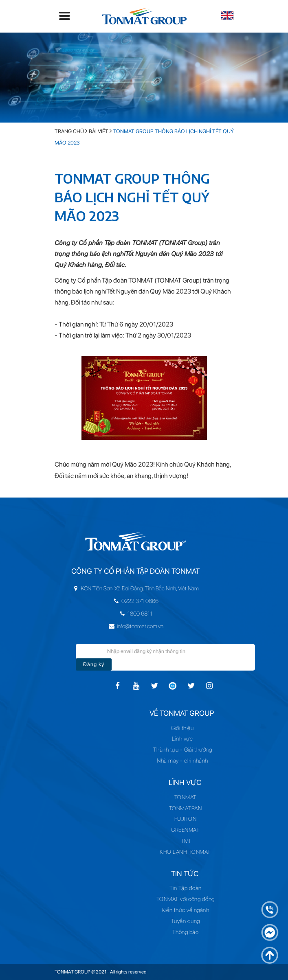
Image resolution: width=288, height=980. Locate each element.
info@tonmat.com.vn (123, 626)
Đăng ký (110, 664)
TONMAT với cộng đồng (186, 899)
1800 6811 (123, 614)
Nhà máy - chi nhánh (185, 761)
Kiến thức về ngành (185, 910)
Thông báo (186, 932)
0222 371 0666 (123, 601)
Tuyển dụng (186, 921)
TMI (186, 841)
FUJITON (186, 819)
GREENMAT (185, 830)
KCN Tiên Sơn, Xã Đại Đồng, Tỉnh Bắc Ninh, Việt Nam (123, 588)
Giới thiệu (186, 728)
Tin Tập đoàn (186, 888)
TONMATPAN (186, 808)
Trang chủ (69, 131)
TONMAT (186, 797)
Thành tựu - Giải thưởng (186, 750)
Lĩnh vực (186, 739)
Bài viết (99, 131)
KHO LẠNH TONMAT (185, 852)
